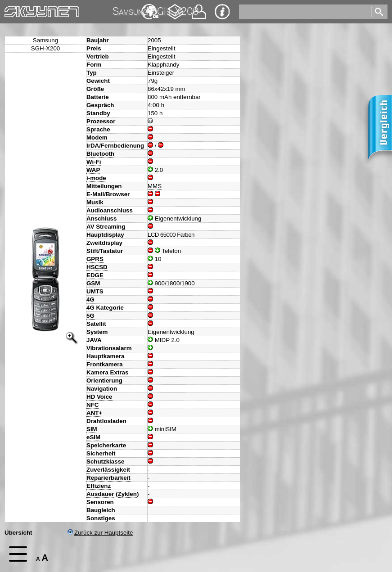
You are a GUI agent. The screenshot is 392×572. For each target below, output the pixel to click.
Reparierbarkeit (108, 478)
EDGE (95, 275)
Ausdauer (100, 494)
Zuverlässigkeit (108, 470)
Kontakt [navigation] (199, 8)
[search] (304, 12)
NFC (92, 405)
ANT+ (94, 413)
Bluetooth (100, 154)
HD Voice (99, 397)
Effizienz (99, 486)
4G (90, 300)
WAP (93, 170)
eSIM (93, 437)
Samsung (45, 40)
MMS (155, 186)
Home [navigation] (13, 10)
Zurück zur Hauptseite (100, 533)
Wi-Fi (94, 162)
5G (90, 316)
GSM (93, 283)
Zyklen (127, 494)
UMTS (95, 291)
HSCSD (97, 267)
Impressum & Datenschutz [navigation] (222, 12)
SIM (92, 429)
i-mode (96, 178)
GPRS (95, 259)
